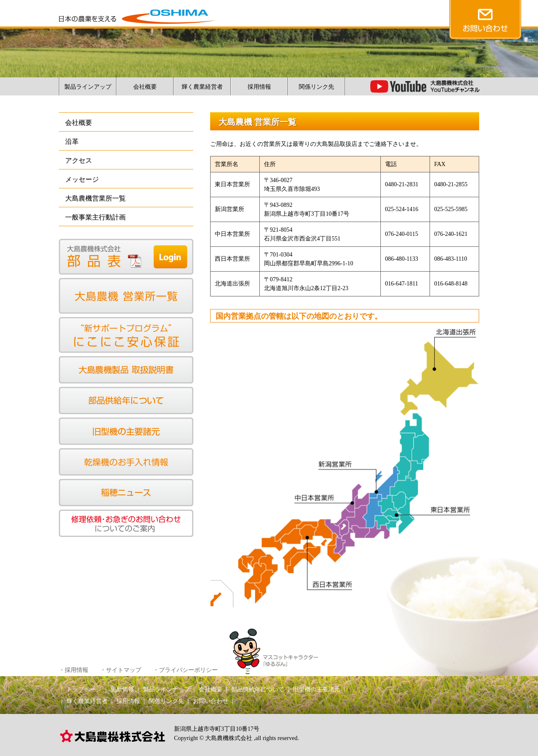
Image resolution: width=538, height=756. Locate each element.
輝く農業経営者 (202, 87)
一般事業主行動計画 (95, 217)
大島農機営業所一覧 (95, 198)
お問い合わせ (211, 701)
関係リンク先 (316, 87)
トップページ (84, 689)
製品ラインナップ (166, 689)
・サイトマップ (121, 670)
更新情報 (122, 689)
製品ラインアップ (88, 87)
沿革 (72, 141)
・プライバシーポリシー (185, 670)
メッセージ (82, 179)
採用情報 (259, 87)
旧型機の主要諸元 (316, 689)
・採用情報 (74, 670)
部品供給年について (258, 689)
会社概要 (145, 87)
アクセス (79, 160)
